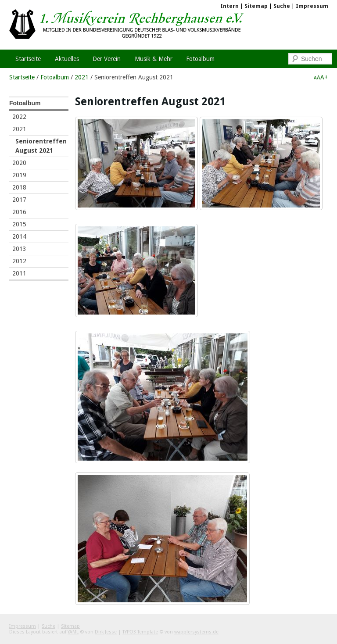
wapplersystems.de (196, 632)
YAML (73, 632)
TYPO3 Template (140, 632)
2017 (19, 200)
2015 (19, 224)
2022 (19, 117)
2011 (19, 273)
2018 (19, 187)
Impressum (312, 6)
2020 (19, 163)
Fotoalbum (55, 77)
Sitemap (256, 6)
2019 (19, 175)
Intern (229, 6)
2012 (19, 261)
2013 (19, 249)
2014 (19, 236)
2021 (82, 77)
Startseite (22, 77)
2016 (19, 212)
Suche (282, 6)
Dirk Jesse (106, 632)
